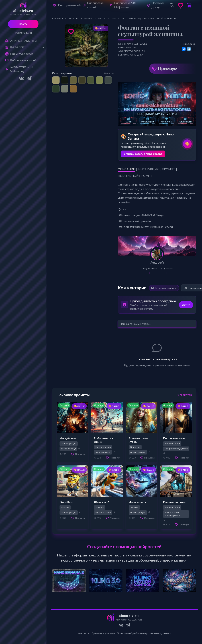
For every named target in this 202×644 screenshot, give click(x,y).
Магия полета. (138, 502)
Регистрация (23, 33)
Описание (126, 169)
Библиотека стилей (23, 60)
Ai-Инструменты (24, 41)
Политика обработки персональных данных (144, 633)
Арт (135, 48)
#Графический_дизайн (135, 221)
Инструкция (148, 169)
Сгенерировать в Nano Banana (143, 154)
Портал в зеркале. (175, 438)
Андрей (139, 55)
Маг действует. (69, 438)
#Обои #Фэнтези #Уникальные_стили (146, 227)
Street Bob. (66, 502)
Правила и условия (103, 633)
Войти (23, 24)
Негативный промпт (135, 176)
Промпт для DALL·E (136, 44)
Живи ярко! (101, 502)
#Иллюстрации (129, 215)
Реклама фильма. (174, 502)
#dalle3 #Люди (152, 215)
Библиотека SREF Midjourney (22, 69)
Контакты (84, 633)
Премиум (168, 69)
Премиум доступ (22, 54)
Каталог (17, 47)
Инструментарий (69, 5)
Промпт (168, 169)
